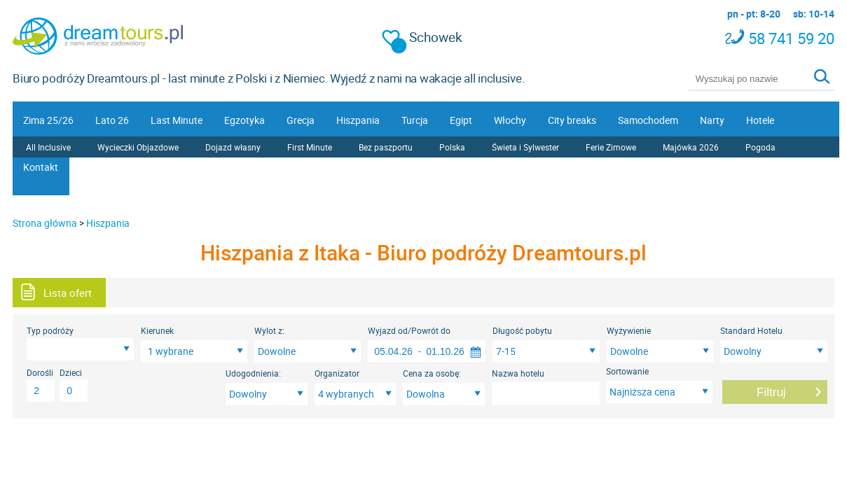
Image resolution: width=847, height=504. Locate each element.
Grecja (301, 120)
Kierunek (157, 330)
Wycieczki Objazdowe (138, 147)
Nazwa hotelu (518, 373)
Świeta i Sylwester (525, 147)
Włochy (510, 120)
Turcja (415, 120)
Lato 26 (112, 120)
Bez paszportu (386, 147)
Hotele (760, 120)
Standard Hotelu (751, 330)
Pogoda (760, 147)
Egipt (461, 120)
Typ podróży (50, 330)
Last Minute (177, 120)
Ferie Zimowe (611, 147)
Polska (452, 147)
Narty (712, 120)
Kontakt (41, 167)
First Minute (310, 147)
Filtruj (771, 392)
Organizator (337, 373)
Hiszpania (358, 120)
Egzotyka (245, 120)
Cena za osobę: (432, 373)
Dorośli (40, 372)
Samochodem (648, 120)
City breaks (572, 120)
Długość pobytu (522, 330)
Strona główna (45, 223)
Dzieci (71, 372)
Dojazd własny (233, 147)
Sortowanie (627, 371)
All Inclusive (48, 147)
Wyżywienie (629, 330)
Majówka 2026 (691, 147)
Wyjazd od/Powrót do (409, 330)
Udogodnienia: (253, 373)
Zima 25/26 (48, 120)
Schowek (422, 37)
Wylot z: (269, 330)
